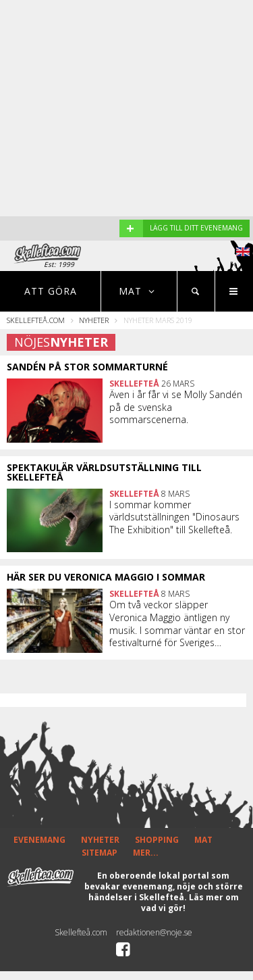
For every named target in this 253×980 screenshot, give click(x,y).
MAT (203, 840)
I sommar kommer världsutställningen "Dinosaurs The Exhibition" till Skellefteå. (174, 517)
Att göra (51, 291)
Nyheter (94, 320)
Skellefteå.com (36, 320)
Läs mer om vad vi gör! (190, 903)
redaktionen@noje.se (154, 932)
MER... (146, 853)
